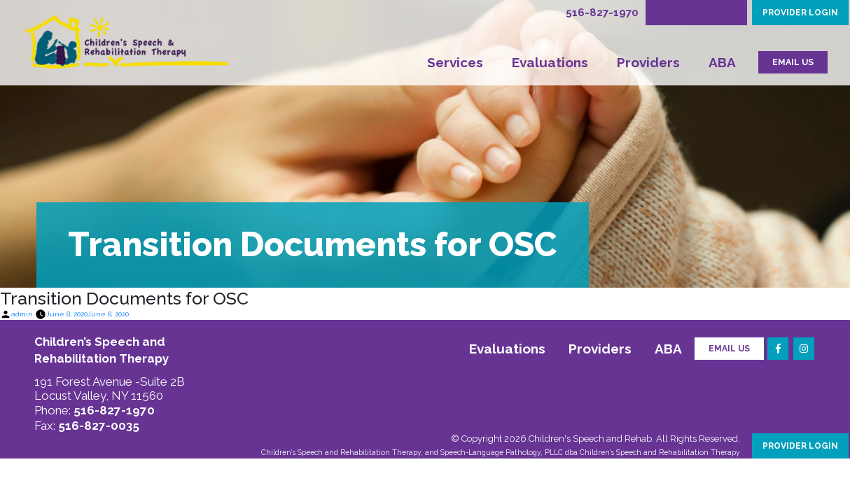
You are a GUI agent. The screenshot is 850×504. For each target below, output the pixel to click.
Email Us (729, 349)
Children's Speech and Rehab (590, 439)
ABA (722, 62)
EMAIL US (793, 62)
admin (22, 314)
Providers (648, 62)
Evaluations (550, 62)
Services (455, 62)
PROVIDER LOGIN (800, 13)
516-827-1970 (602, 13)
